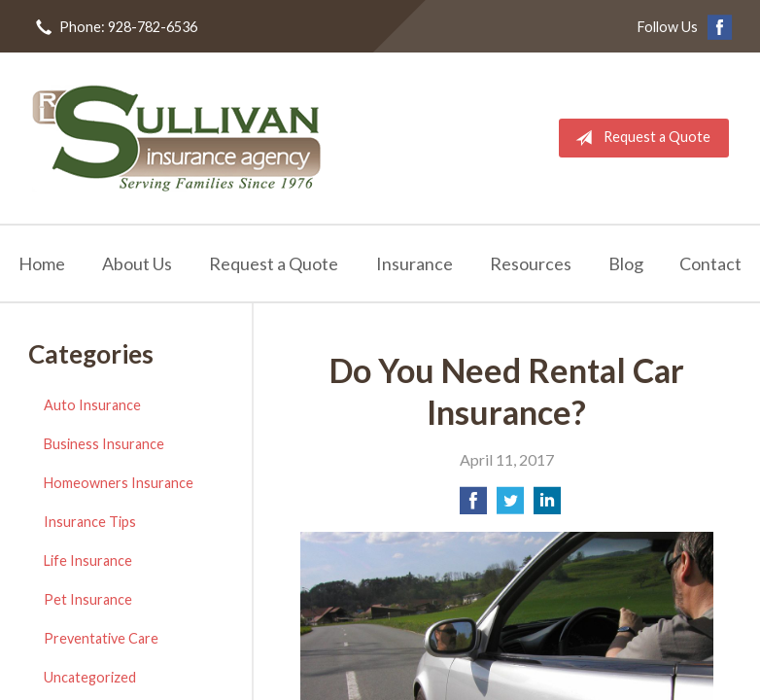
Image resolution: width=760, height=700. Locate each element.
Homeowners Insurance (119, 483)
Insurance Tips (90, 522)
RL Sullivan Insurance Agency (177, 138)
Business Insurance (104, 444)
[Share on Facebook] (473, 506)
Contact (710, 263)
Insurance (415, 263)
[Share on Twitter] (510, 506)
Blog (626, 263)
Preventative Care (101, 638)
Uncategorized (90, 677)
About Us (137, 263)
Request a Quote (639, 138)
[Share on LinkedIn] (547, 506)
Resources (531, 263)
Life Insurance (88, 560)
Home (42, 263)
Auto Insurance (92, 405)
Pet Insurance (88, 599)
